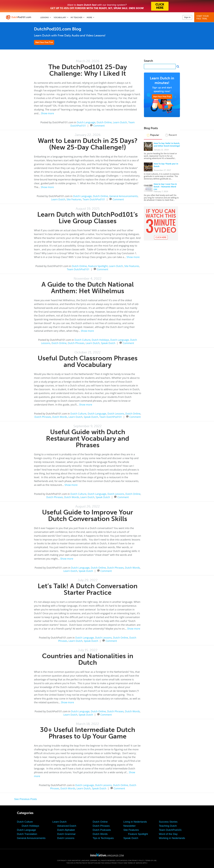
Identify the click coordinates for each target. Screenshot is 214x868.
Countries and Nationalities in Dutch (88, 659)
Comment (99, 125)
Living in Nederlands (135, 822)
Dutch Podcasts (102, 830)
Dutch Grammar (66, 834)
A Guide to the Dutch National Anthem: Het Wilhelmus (88, 288)
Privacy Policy (138, 861)
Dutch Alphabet (66, 830)
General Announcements (123, 196)
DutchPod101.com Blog (58, 29)
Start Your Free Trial (44, 42)
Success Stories (168, 822)
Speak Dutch (108, 343)
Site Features (74, 199)
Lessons (44, 18)
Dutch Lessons (116, 414)
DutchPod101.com (124, 861)
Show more (47, 113)
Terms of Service (135, 863)
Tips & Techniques (103, 838)
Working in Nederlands (172, 838)
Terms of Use (151, 861)
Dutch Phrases (76, 343)
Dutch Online (104, 122)
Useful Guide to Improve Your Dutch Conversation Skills (88, 515)
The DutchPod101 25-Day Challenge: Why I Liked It (88, 70)
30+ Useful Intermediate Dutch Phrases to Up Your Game (88, 733)
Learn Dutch (120, 122)
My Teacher (76, 18)
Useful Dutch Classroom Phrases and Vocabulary (88, 361)
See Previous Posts (26, 799)
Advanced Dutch (67, 826)
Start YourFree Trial (205, 17)
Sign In (187, 17)
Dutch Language (86, 122)
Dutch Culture (83, 340)
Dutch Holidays (100, 340)
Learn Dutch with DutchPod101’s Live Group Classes (88, 218)
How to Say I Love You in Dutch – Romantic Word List (165, 187)
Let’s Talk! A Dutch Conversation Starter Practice (88, 589)
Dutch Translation (27, 834)
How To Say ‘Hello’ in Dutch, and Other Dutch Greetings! (167, 145)
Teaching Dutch (168, 826)
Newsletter (130, 826)
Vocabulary (60, 18)
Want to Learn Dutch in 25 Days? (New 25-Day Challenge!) (88, 144)
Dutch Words (60, 417)
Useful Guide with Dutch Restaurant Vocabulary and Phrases (88, 438)
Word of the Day (168, 834)
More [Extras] (89, 18)
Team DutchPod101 (94, 199)
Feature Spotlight (98, 266)
